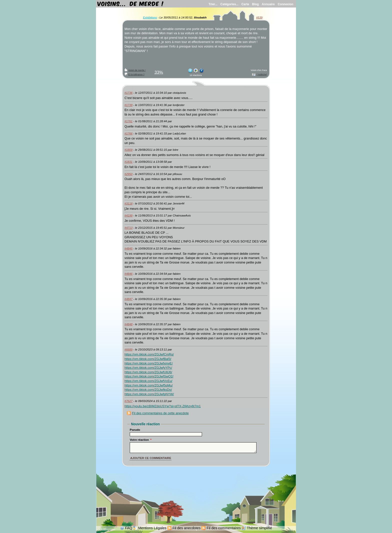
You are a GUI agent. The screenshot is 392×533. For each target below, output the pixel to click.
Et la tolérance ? (136, 74)
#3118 (128, 203)
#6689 (128, 349)
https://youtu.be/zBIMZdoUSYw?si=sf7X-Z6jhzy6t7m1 (163, 406)
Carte (245, 4)
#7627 (128, 401)
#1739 (128, 105)
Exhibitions (150, 17)
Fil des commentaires (224, 528)
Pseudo (135, 430)
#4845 (128, 248)
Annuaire (268, 4)
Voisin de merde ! (137, 70)
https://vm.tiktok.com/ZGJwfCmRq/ (149, 354)
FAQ (129, 528)
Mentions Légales (152, 528)
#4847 (128, 299)
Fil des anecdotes (187, 528)
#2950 (128, 174)
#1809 (128, 150)
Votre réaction (141, 440)
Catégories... (229, 4)
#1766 (128, 133)
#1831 (128, 162)
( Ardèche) (262, 74)
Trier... (213, 4)
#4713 (128, 228)
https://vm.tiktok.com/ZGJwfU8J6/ (148, 372)
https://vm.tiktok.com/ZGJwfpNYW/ (149, 394)
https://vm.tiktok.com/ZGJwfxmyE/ (149, 363)
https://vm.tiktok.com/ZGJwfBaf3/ (148, 359)
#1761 (128, 121)
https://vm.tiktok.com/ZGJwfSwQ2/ (149, 376)
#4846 (128, 274)
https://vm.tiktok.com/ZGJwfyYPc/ (148, 368)
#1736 (128, 93)
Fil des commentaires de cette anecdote (160, 413)
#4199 (128, 215)
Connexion (285, 4)
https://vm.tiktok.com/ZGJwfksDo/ (148, 390)
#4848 (128, 324)
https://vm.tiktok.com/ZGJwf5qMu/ (149, 385)
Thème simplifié (259, 528)
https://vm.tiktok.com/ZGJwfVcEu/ (148, 381)
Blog (255, 4)
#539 (259, 17)
